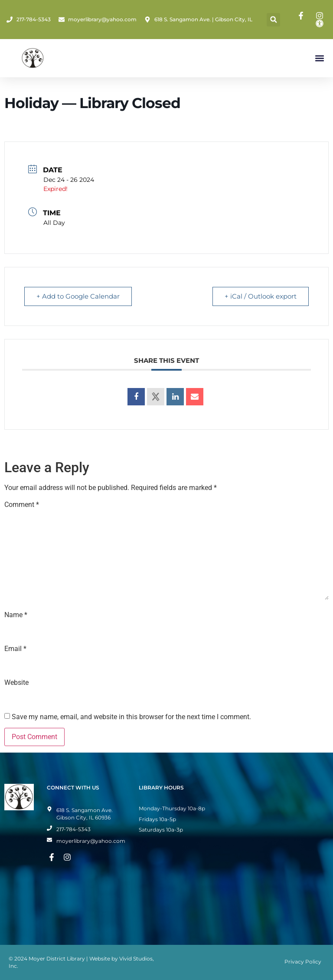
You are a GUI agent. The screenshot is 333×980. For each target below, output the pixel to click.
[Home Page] (33, 58)
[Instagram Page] (321, 16)
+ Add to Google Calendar (78, 296)
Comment (22, 505)
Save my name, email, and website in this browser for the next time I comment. (131, 717)
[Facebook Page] (302, 16)
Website (16, 683)
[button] (273, 20)
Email (15, 649)
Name (16, 615)
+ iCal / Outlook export (260, 296)
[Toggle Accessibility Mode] (321, 23)
